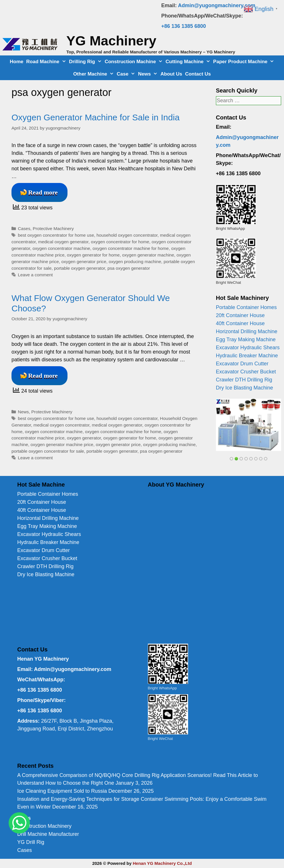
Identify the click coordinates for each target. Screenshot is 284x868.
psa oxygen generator (129, 268)
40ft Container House (240, 323)
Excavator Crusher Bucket (246, 372)
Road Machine (47, 62)
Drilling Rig (86, 62)
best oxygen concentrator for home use (56, 235)
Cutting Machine (189, 62)
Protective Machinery (53, 228)
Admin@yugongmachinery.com (217, 5)
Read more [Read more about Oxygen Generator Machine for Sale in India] (43, 192)
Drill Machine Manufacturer (48, 834)
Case (127, 74)
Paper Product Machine (244, 62)
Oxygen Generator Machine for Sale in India (95, 117)
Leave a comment (35, 275)
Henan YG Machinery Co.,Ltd (162, 863)
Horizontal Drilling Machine (247, 331)
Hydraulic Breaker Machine (247, 356)
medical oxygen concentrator (62, 425)
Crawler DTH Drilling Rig (244, 380)
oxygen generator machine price (62, 444)
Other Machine (94, 74)
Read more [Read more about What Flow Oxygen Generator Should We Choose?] (43, 376)
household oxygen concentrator (127, 235)
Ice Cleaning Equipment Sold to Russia (62, 791)
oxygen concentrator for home (120, 242)
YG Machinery (111, 41)
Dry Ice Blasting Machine (245, 388)
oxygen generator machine (148, 255)
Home (17, 62)
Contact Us (198, 74)
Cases (24, 228)
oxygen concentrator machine (61, 248)
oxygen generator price (84, 262)
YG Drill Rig (31, 842)
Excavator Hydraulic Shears (248, 348)
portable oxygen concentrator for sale (48, 451)
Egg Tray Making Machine (246, 340)
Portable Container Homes (246, 307)
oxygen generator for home (93, 255)
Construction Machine (134, 62)
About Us (171, 74)
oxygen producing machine (135, 262)
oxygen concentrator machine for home (131, 248)
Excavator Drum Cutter (242, 364)
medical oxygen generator (63, 242)
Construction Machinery (44, 826)
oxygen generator (84, 438)
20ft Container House (240, 315)
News (149, 74)
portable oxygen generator (80, 268)
